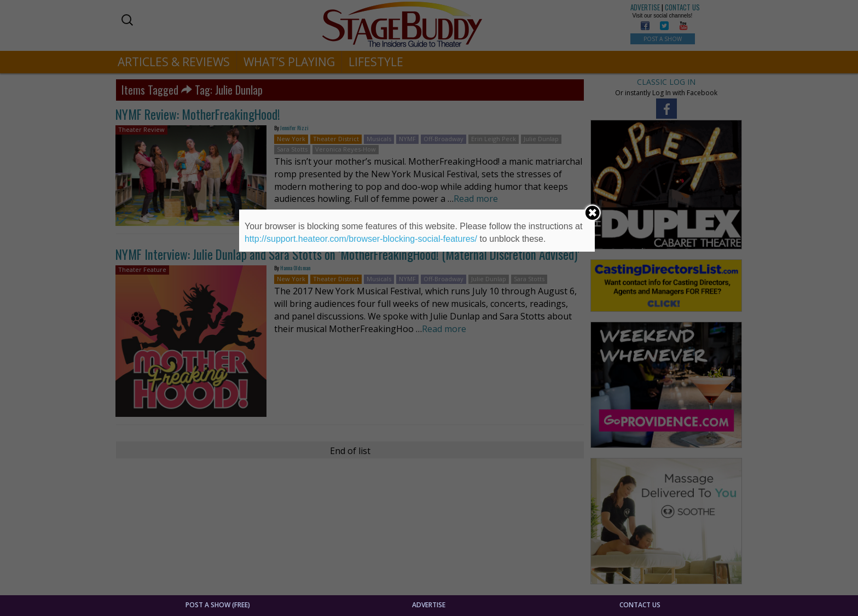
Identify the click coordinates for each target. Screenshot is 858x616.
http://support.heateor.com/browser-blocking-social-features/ (361, 239)
